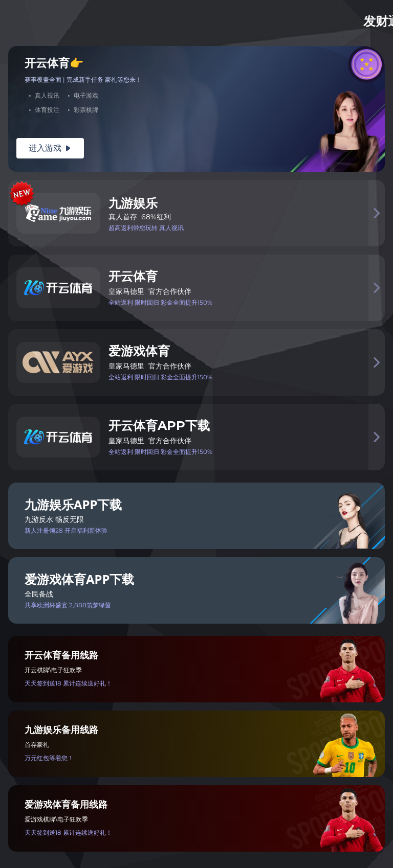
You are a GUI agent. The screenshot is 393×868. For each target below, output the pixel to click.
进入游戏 (50, 148)
